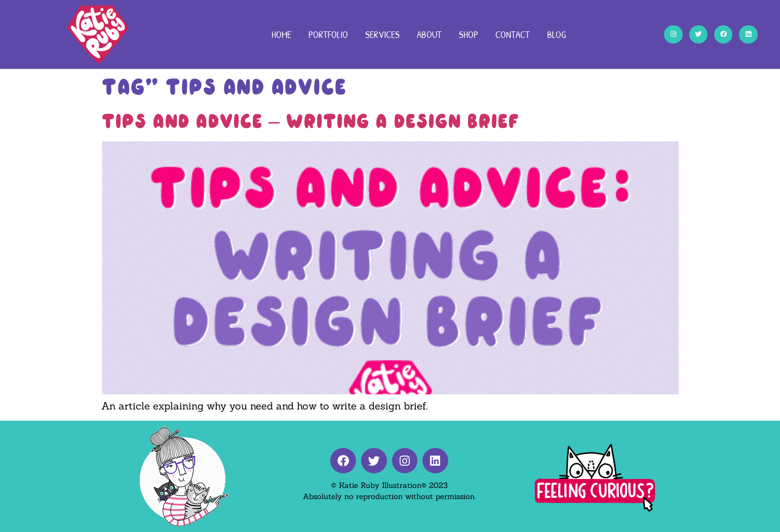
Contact (513, 34)
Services (382, 34)
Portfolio (328, 34)
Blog (556, 34)
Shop (469, 34)
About (429, 34)
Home (281, 34)
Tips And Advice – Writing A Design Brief (310, 121)
